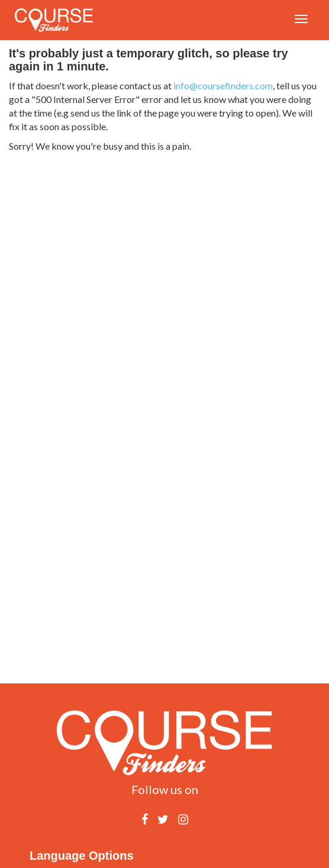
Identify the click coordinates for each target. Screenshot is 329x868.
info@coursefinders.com (223, 85)
